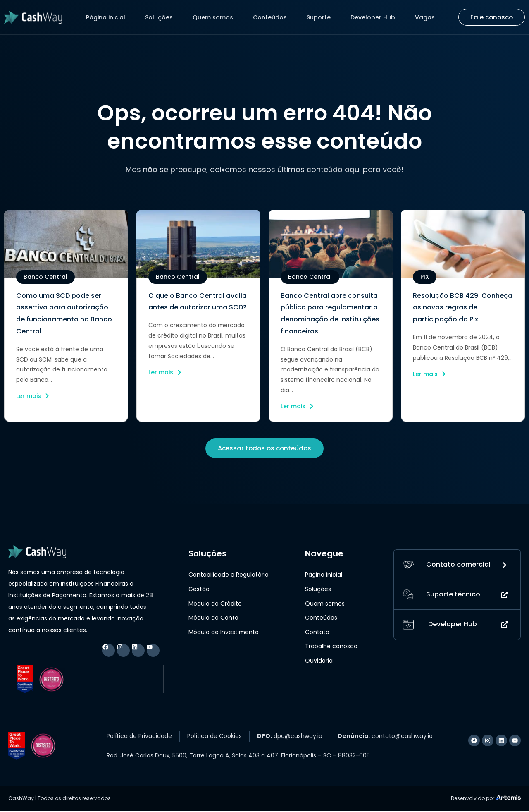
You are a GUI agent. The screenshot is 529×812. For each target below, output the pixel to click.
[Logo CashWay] (33, 17)
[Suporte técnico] (408, 596)
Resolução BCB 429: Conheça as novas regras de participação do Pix (463, 308)
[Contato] (408, 566)
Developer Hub (373, 17)
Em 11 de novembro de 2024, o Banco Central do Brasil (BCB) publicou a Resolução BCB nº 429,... (463, 347)
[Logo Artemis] (508, 798)
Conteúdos (270, 17)
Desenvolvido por (473, 799)
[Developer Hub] (408, 627)
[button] (45, 277)
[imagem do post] (66, 244)
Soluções (159, 17)
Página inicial (106, 17)
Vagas (425, 17)
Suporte (319, 17)
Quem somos (213, 17)
